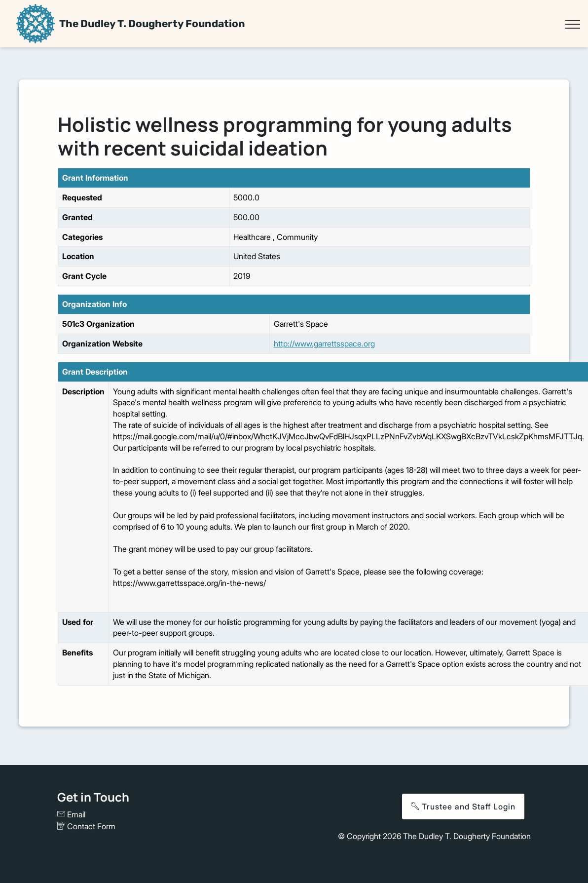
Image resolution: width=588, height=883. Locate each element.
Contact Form (86, 826)
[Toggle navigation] (572, 24)
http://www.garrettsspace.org (324, 344)
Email (71, 814)
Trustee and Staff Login (463, 806)
